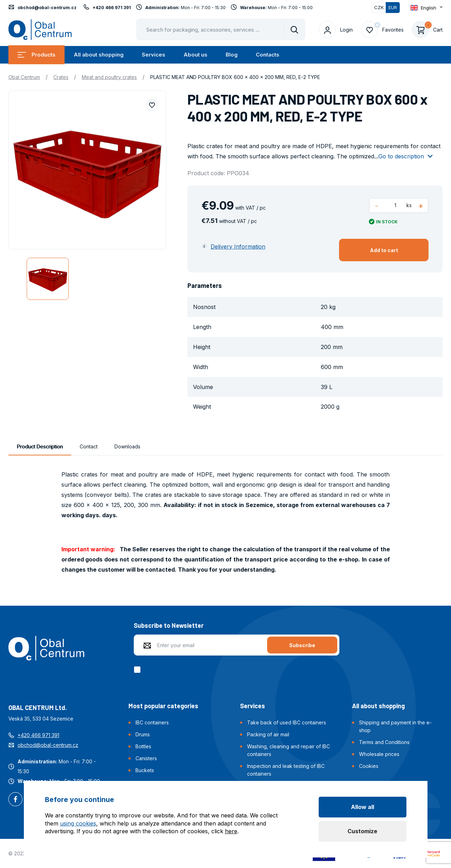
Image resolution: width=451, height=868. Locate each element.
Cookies (369, 766)
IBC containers (152, 722)
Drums (143, 734)
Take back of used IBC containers (287, 722)
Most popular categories (163, 706)
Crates (61, 77)
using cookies (78, 823)
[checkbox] (138, 670)
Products (37, 55)
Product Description (40, 446)
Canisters (146, 758)
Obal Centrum (24, 77)
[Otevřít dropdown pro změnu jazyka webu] (426, 8)
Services (154, 55)
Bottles (143, 746)
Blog (232, 55)
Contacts (268, 55)
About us (195, 55)
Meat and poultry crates (109, 77)
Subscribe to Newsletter (169, 625)
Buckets (145, 770)
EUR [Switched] (393, 7)
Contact (89, 446)
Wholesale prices (379, 754)
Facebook (15, 800)
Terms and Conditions (384, 742)
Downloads (127, 446)
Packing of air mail (268, 734)
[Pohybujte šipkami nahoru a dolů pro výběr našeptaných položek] (221, 29)
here (231, 831)
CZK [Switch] (379, 7)
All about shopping (99, 55)
